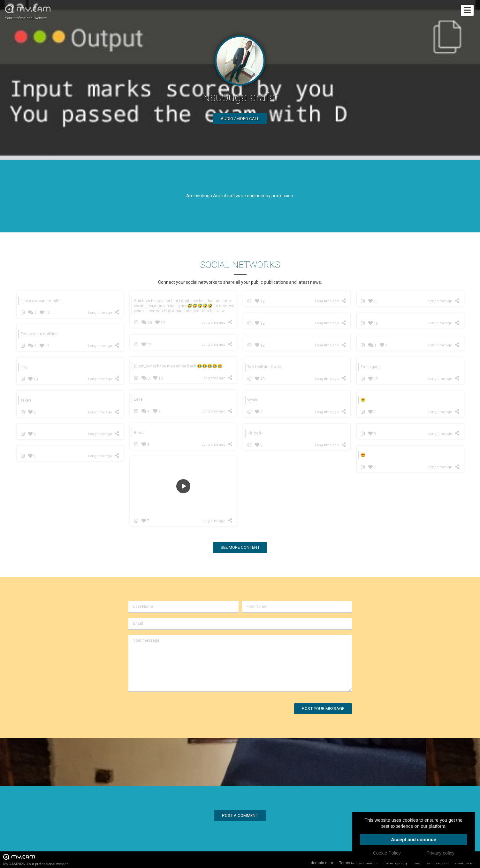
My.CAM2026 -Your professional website (36, 860)
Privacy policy (396, 863)
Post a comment (240, 815)
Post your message (323, 709)
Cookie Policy (387, 853)
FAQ (417, 863)
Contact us (465, 863)
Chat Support (438, 863)
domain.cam (322, 863)
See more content (240, 547)
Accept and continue (414, 840)
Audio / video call (240, 119)
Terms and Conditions (358, 863)
